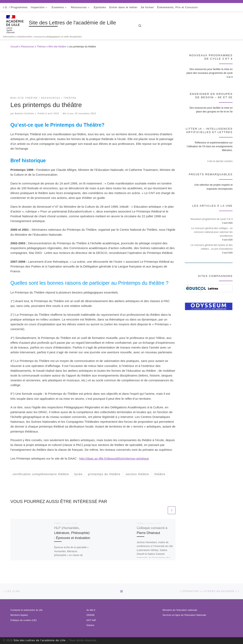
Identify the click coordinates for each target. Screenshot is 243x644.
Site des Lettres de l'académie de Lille (40, 640)
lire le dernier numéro (221, 161)
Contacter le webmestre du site (27, 610)
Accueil (14, 47)
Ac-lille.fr (91, 610)
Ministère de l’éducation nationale (180, 610)
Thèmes (41, 47)
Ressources (28, 47)
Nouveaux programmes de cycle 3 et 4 (211, 219)
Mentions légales (19, 615)
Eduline (90, 625)
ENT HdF (91, 620)
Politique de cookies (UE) (24, 620)
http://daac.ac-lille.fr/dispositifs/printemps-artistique (114, 458)
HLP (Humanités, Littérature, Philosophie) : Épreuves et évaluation (72, 533)
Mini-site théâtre (57, 47)
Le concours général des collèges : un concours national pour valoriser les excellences (212, 232)
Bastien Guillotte (25, 113)
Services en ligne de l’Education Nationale (184, 615)
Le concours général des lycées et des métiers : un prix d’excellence (212, 247)
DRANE (91, 615)
